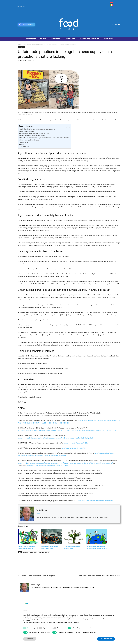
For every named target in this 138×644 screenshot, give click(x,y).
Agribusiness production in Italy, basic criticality (35, 133)
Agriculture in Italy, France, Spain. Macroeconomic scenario (38, 129)
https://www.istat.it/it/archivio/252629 (76, 443)
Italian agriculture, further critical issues (33, 136)
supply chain (33, 552)
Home (19, 44)
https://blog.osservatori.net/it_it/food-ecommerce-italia (96, 501)
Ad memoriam (25, 142)
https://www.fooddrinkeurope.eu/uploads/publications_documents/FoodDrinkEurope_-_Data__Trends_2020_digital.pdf (55, 438)
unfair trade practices (44, 552)
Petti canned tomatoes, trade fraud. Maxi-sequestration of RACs (100, 576)
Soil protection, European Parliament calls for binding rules (37, 576)
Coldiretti (26, 552)
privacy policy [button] (73, 615)
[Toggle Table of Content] (67, 126)
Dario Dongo (23, 60)
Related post (26, 146)
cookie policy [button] (73, 617)
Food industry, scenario (27, 131)
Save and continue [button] (106, 639)
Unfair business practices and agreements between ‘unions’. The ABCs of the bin (45, 138)
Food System (26, 44)
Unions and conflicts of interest (30, 140)
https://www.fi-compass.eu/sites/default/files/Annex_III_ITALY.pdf (47, 466)
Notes (22, 144)
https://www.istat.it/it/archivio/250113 (73, 448)
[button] (115, 25)
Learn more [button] (30, 639)
